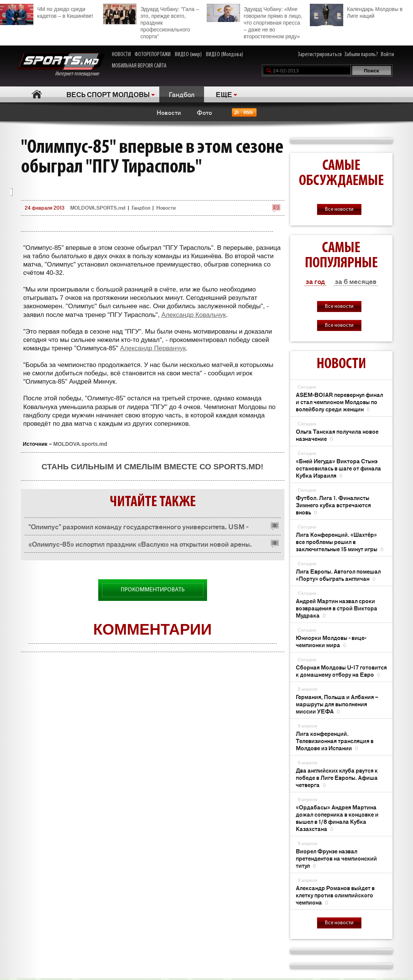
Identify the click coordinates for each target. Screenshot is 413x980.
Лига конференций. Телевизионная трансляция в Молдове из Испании (335, 741)
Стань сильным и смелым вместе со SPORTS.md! (152, 466)
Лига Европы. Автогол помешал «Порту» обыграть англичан (338, 575)
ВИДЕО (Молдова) (225, 55)
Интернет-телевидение (61, 65)
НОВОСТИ (121, 55)
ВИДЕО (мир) (188, 55)
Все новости (339, 209)
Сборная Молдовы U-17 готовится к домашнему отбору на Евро (341, 671)
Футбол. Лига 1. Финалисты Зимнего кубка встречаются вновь (333, 505)
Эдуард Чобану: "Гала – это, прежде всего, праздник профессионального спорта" (151, 22)
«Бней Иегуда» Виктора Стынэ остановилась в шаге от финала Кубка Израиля (338, 468)
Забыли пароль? (361, 55)
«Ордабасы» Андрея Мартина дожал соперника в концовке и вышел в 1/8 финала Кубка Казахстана (337, 818)
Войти (387, 55)
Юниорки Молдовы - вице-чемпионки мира (331, 641)
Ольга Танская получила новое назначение (337, 435)
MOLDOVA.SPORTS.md (98, 208)
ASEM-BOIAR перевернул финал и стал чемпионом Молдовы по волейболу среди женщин (339, 402)
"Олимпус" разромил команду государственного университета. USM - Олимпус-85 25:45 (138, 528)
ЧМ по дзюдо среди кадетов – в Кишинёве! (47, 12)
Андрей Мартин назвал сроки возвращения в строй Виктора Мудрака (337, 608)
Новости (169, 112)
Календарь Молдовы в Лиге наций (356, 12)
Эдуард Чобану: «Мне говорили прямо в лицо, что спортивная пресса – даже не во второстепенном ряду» (254, 22)
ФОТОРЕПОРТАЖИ (153, 55)
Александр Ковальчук (194, 315)
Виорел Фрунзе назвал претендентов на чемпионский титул (336, 858)
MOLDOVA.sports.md (80, 444)
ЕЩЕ (224, 94)
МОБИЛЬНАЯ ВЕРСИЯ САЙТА (139, 66)
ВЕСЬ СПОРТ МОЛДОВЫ (108, 94)
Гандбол (182, 94)
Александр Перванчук (153, 348)
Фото (204, 112)
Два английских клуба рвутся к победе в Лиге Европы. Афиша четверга (337, 777)
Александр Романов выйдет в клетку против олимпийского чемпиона (335, 895)
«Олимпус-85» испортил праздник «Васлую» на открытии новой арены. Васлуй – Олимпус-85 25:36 (140, 546)
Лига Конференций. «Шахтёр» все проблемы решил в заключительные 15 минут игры (340, 542)
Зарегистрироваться (320, 55)
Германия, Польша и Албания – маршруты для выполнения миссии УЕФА (337, 704)
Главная (37, 94)
